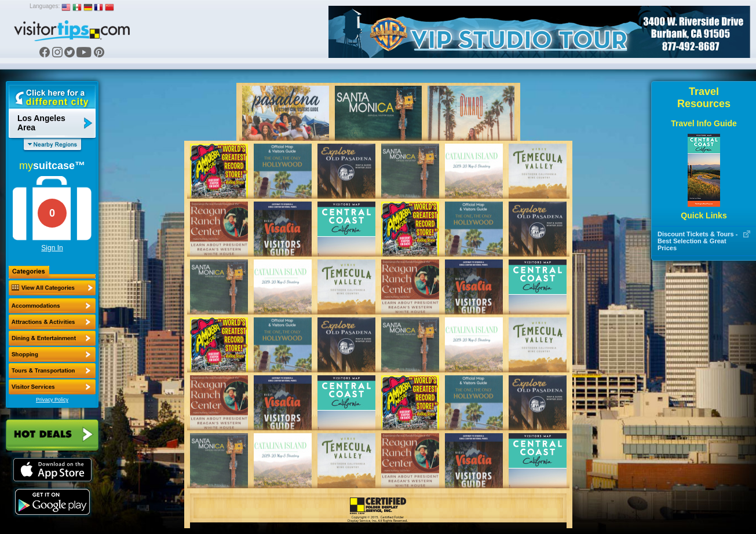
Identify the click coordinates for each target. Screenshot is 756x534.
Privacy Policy (52, 400)
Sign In (52, 248)
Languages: (45, 6)
